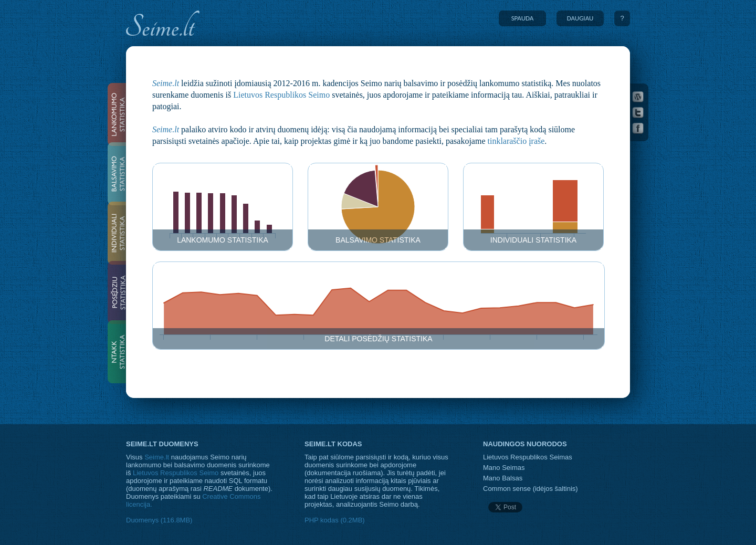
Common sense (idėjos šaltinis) (531, 489)
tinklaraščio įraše (516, 141)
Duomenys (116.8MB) (159, 520)
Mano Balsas (503, 478)
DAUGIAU (580, 18)
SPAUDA (523, 18)
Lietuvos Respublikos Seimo (281, 95)
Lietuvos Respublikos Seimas (528, 457)
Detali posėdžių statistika (378, 339)
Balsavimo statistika (378, 240)
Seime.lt (166, 83)
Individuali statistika (533, 240)
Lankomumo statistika (223, 240)
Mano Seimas (504, 468)
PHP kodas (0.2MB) (335, 520)
